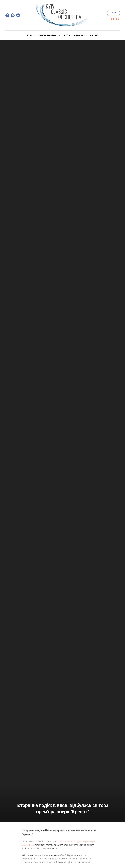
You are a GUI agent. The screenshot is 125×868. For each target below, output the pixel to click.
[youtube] (18, 15)
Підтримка (79, 36)
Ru (118, 19)
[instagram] (13, 15)
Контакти (95, 36)
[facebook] (7, 15)
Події (66, 36)
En (112, 19)
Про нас (30, 36)
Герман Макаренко (48, 36)
